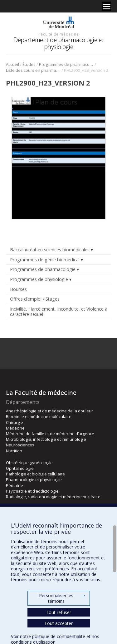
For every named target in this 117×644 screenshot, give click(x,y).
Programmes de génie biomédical (45, 260)
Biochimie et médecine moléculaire (39, 416)
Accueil (12, 64)
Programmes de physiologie (39, 279)
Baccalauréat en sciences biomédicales (50, 250)
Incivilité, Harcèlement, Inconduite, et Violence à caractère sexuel (59, 312)
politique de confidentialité (59, 636)
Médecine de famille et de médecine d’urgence (50, 434)
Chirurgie (15, 422)
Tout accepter (58, 623)
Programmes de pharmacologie (66, 64)
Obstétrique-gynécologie (29, 463)
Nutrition (14, 451)
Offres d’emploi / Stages (35, 299)
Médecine (15, 428)
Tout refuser (58, 612)
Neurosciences (20, 445)
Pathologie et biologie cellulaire (35, 474)
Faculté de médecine (59, 34)
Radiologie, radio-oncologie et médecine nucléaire (53, 497)
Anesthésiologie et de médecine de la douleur (49, 411)
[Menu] (106, 6)
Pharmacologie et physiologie (34, 479)
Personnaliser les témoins (62, 598)
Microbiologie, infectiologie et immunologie (46, 439)
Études (29, 64)
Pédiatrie (15, 485)
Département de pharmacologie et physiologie (58, 43)
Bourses (18, 289)
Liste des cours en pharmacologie (33, 70)
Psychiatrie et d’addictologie (32, 491)
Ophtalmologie (20, 468)
